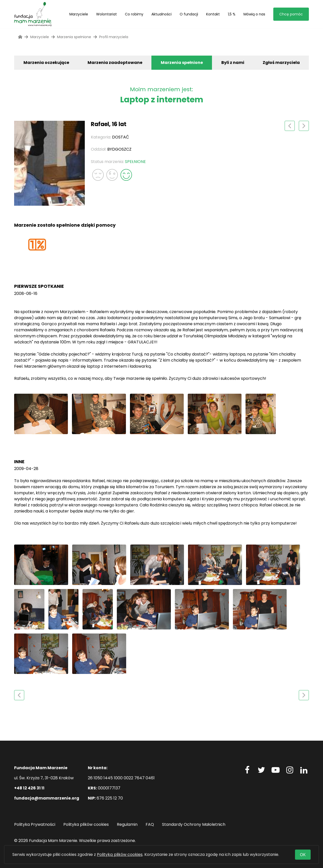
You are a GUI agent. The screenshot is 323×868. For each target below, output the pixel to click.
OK (303, 855)
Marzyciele (79, 14)
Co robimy (134, 14)
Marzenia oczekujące (46, 63)
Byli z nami (233, 63)
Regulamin (127, 824)
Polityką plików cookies (120, 854)
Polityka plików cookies (86, 824)
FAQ (150, 824)
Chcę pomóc (291, 14)
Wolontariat (106, 14)
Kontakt (213, 14)
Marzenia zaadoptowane (115, 63)
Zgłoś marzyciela (281, 63)
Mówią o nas (254, 14)
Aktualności (161, 14)
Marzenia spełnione (182, 63)
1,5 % (232, 14)
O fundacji (189, 14)
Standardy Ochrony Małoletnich (194, 824)
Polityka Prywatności (35, 824)
